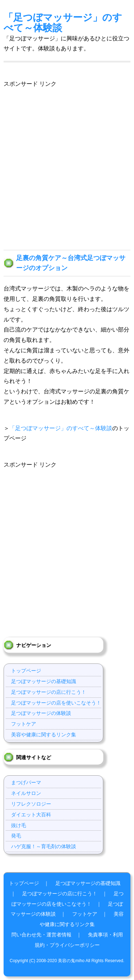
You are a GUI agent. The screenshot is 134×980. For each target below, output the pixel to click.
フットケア (24, 724)
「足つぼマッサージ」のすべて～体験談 (63, 23)
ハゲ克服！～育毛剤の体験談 (44, 846)
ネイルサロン (26, 793)
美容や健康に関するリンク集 (44, 735)
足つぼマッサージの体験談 (41, 713)
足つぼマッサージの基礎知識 (44, 681)
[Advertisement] (67, 156)
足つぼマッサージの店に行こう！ (49, 692)
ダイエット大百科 (31, 815)
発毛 (16, 836)
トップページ (26, 671)
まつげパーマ (26, 782)
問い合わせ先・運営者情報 (41, 935)
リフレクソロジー (31, 804)
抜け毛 (19, 825)
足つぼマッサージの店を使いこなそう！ (56, 703)
